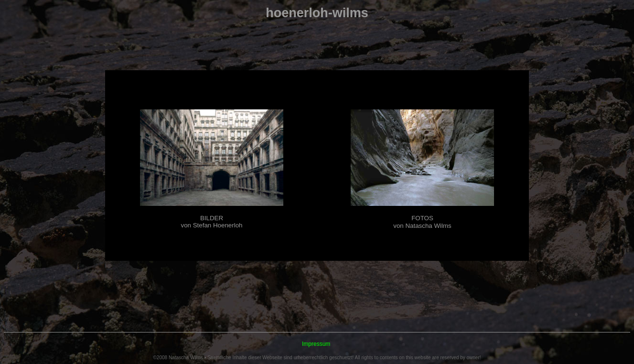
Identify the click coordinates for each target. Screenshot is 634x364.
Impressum (316, 344)
